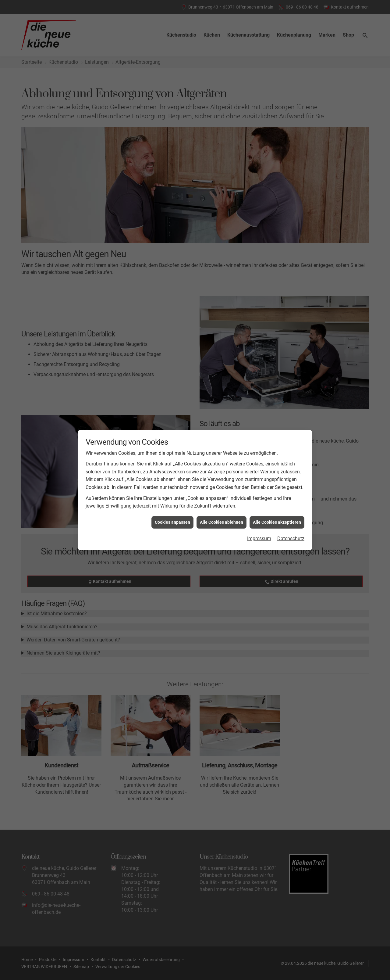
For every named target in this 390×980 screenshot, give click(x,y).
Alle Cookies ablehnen (222, 501)
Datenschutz (291, 517)
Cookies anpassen (172, 501)
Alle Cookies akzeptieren (277, 501)
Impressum (259, 517)
